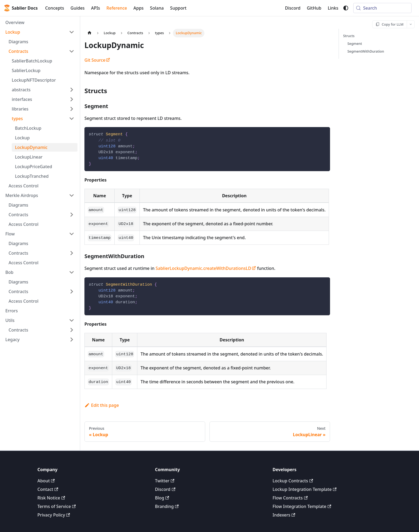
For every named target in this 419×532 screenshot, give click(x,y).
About (46, 481)
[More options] (411, 24)
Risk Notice (51, 498)
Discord (293, 8)
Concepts (55, 8)
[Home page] (90, 33)
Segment (355, 44)
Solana (157, 8)
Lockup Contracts (293, 481)
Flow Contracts (290, 498)
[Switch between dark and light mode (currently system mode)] (346, 8)
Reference (117, 8)
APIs (96, 8)
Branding (167, 506)
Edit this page (102, 405)
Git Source (97, 60)
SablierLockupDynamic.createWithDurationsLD (206, 268)
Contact (48, 489)
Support (178, 8)
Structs (349, 36)
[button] (40, 32)
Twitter (165, 481)
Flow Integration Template (302, 506)
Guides (78, 8)
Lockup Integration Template (304, 489)
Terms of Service (57, 506)
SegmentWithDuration (366, 51)
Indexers (284, 515)
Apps (138, 8)
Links (333, 8)
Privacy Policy (54, 515)
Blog (162, 498)
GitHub (314, 8)
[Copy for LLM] (390, 24)
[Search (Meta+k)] (382, 8)
